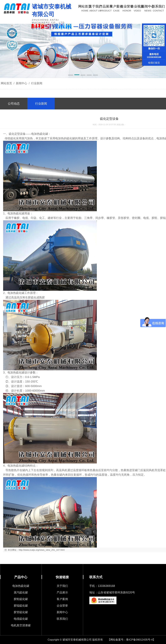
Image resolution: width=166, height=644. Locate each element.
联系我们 (62, 619)
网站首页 (6, 83)
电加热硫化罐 (21, 586)
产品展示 (62, 592)
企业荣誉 (62, 606)
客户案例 (62, 599)
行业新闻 (36, 83)
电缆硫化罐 (21, 619)
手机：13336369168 (102, 586)
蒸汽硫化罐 (21, 592)
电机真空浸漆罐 (21, 625)
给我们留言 (154, 63)
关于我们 (62, 586)
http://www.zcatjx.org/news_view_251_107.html (42, 550)
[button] (71, 75)
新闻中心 (22, 83)
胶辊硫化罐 (21, 606)
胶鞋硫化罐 (21, 599)
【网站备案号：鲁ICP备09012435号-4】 (131, 640)
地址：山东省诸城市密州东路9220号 (112, 592)
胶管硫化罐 (21, 612)
